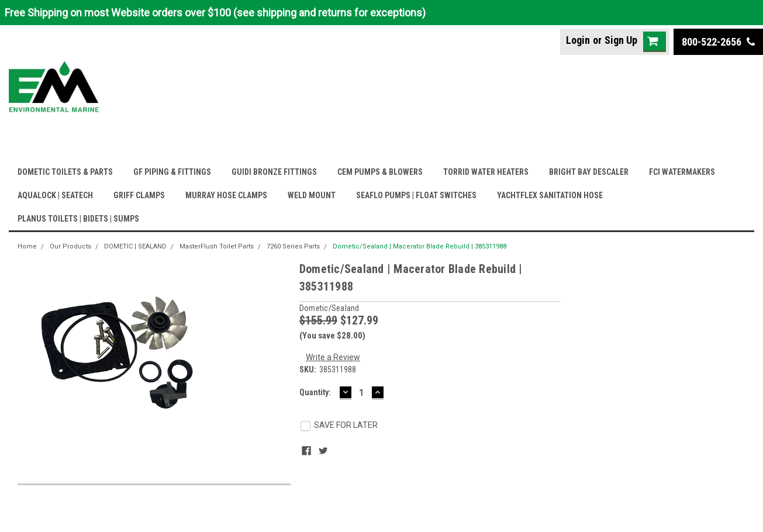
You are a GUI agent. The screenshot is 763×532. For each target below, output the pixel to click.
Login (578, 40)
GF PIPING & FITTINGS (172, 172)
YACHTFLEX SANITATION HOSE (550, 195)
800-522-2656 (718, 42)
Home (27, 246)
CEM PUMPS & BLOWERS (380, 172)
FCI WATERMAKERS (682, 172)
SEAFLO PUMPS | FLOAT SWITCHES (416, 195)
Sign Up (621, 40)
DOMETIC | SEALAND (135, 246)
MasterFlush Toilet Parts (217, 246)
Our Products (70, 246)
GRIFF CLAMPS (139, 195)
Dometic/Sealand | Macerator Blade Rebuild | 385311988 (420, 246)
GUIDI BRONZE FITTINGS (274, 172)
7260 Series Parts (293, 246)
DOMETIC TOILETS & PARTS (65, 172)
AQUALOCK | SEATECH (55, 195)
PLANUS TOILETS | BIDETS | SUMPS (78, 219)
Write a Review (333, 357)
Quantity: (315, 392)
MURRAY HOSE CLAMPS (226, 195)
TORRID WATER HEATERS (486, 172)
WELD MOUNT (312, 195)
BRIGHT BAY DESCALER (589, 172)
